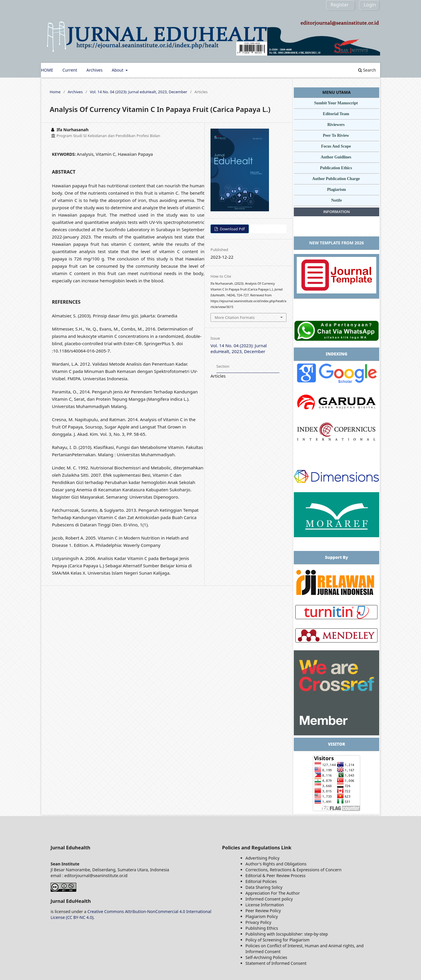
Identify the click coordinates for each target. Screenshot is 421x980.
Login (370, 5)
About (118, 70)
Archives (94, 70)
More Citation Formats (235, 317)
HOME (47, 70)
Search (367, 70)
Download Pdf (232, 229)
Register (340, 5)
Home (55, 92)
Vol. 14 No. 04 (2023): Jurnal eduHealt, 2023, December (139, 92)
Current (70, 70)
